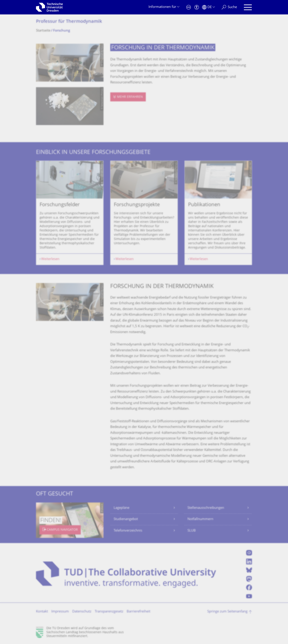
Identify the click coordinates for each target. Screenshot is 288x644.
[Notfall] (189, 7)
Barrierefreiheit (138, 612)
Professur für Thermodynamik (69, 22)
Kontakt (42, 612)
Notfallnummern (200, 519)
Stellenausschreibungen (206, 508)
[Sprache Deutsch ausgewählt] (208, 7)
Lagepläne (121, 508)
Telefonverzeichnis (128, 531)
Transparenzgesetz (109, 612)
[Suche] (229, 7)
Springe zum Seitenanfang (227, 612)
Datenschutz (82, 612)
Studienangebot (126, 519)
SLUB (192, 531)
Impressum (60, 612)
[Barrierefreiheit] (197, 7)
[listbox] (144, 213)
